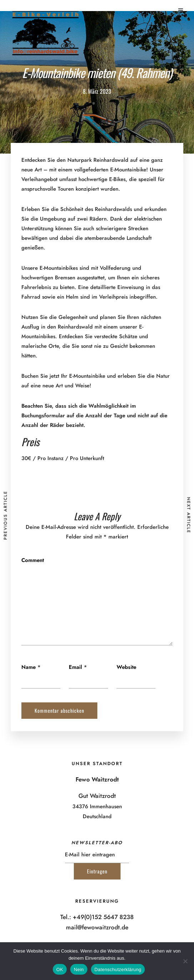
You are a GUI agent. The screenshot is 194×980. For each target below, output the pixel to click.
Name (29, 667)
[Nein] (185, 961)
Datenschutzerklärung (118, 969)
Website (126, 667)
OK (60, 969)
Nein (79, 969)
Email (75, 667)
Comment (33, 560)
